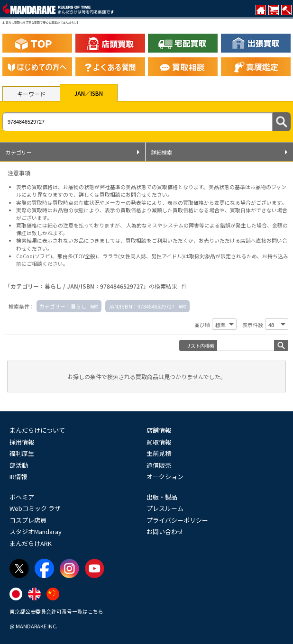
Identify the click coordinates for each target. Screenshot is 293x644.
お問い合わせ (165, 531)
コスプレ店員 (28, 520)
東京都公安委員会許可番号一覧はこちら (56, 611)
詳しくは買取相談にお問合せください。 (126, 194)
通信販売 (159, 465)
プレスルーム (165, 508)
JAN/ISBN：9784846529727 (141, 306)
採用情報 (22, 442)
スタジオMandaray (36, 531)
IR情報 (18, 476)
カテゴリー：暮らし (63, 306)
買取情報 (159, 442)
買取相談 (136, 240)
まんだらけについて (37, 430)
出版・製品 (162, 497)
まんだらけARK (31, 543)
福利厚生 (22, 453)
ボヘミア (22, 497)
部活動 (19, 465)
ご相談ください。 (47, 263)
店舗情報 (159, 430)
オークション (165, 476)
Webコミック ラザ (35, 508)
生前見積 (159, 453)
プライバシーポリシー (177, 520)
